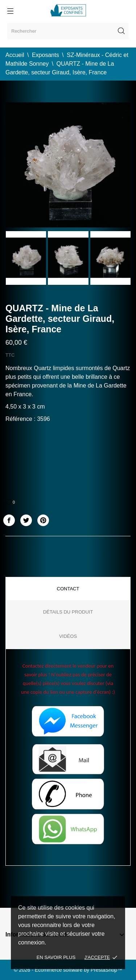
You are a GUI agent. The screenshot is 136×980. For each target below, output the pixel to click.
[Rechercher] (68, 31)
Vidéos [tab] (68, 636)
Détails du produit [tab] (68, 612)
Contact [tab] (68, 589)
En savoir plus (56, 957)
